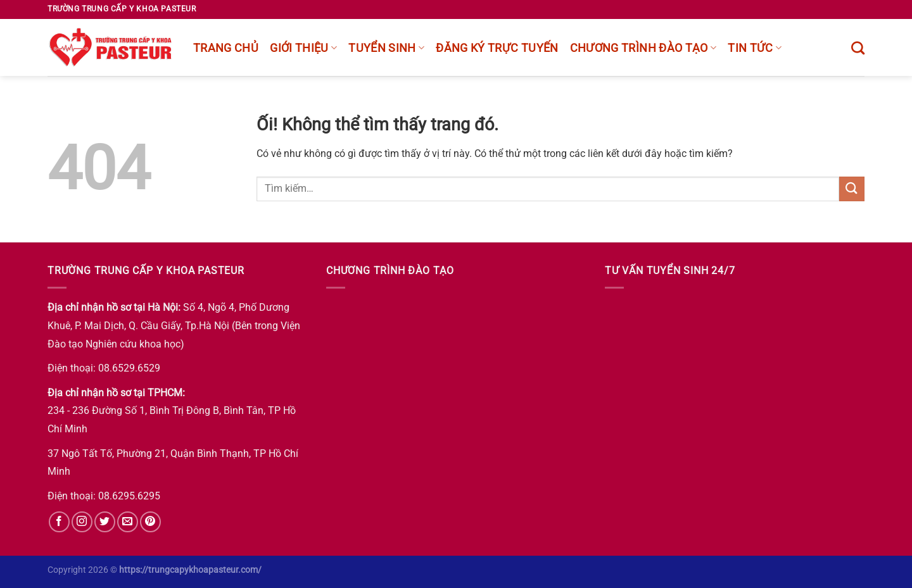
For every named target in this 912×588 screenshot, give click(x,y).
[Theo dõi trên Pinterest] (150, 522)
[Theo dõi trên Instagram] (82, 522)
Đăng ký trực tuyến (497, 48)
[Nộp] (852, 189)
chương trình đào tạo (643, 48)
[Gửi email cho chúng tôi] (128, 522)
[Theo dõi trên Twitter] (105, 522)
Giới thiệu (303, 48)
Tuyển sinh (386, 48)
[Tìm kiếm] (858, 48)
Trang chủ (226, 48)
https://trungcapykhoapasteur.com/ (190, 570)
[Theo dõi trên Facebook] (59, 522)
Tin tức (755, 48)
